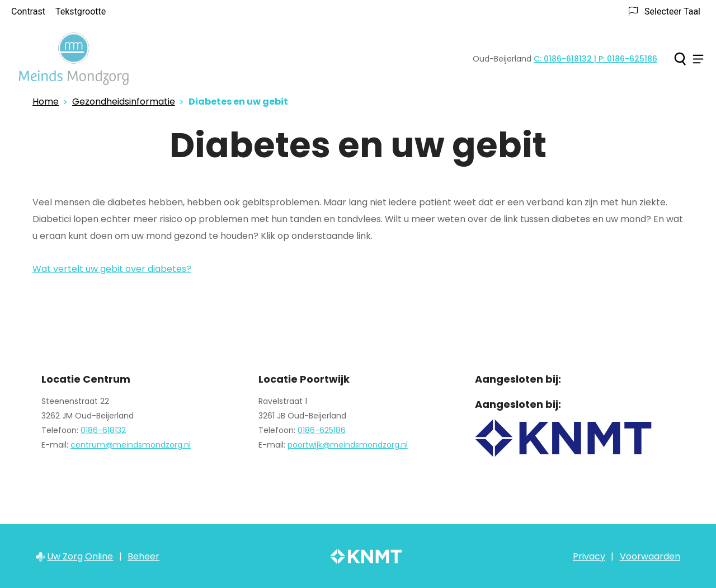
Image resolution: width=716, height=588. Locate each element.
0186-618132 (103, 430)
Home (46, 102)
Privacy (589, 556)
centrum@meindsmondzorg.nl (131, 445)
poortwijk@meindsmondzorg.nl (348, 445)
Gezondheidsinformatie (124, 102)
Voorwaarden (650, 556)
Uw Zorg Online (80, 556)
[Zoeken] (680, 59)
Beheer (143, 556)
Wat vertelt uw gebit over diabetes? (112, 269)
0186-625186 (322, 430)
